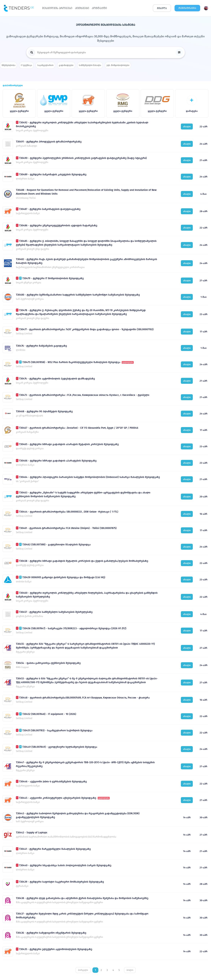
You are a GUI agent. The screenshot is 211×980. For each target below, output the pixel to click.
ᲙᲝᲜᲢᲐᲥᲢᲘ (99, 8)
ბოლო (130, 970)
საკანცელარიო (45, 65)
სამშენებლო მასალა (90, 65)
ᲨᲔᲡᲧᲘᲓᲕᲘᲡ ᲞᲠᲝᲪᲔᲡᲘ (57, 8)
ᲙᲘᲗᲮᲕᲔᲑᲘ (82, 8)
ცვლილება (128, 362)
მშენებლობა (8, 65)
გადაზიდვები (66, 65)
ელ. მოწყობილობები (118, 65)
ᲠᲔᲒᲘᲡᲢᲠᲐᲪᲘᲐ (187, 8)
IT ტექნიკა (26, 65)
